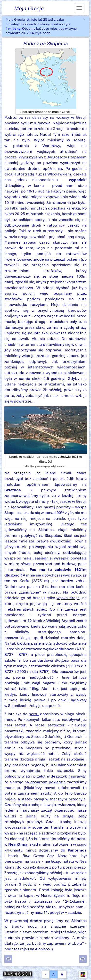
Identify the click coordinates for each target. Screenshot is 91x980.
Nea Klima (18, 844)
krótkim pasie (29, 643)
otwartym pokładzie (48, 782)
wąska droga (68, 598)
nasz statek (15, 725)
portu (34, 714)
